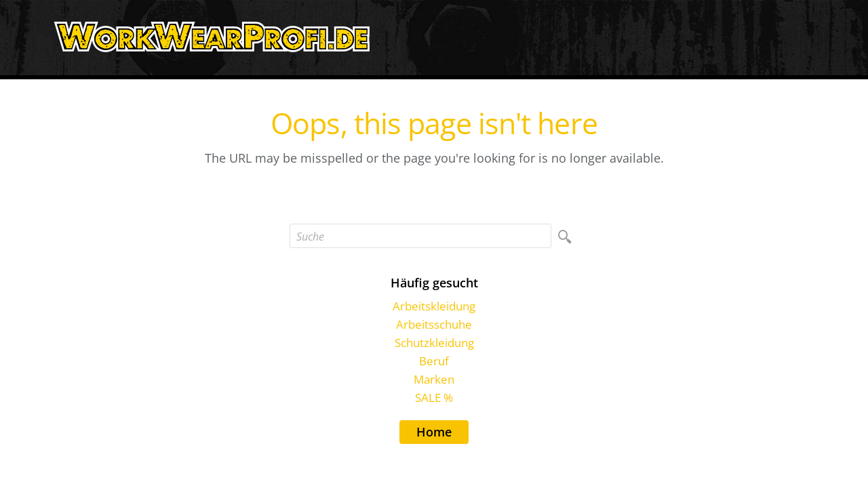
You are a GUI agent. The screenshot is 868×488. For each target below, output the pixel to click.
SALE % (434, 398)
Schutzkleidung (434, 343)
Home (434, 432)
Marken (434, 379)
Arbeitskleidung (434, 306)
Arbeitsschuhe (434, 324)
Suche (310, 237)
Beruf (434, 361)
